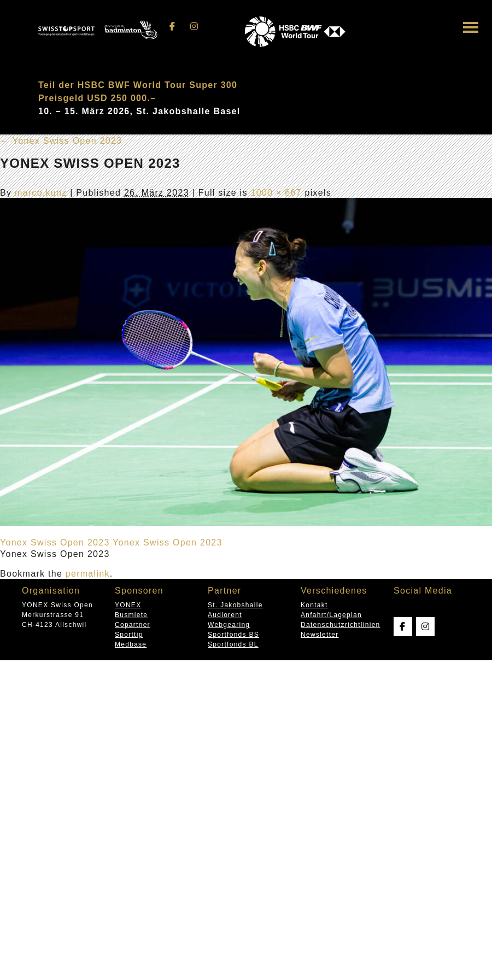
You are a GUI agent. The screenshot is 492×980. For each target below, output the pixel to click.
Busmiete (131, 615)
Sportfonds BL (233, 644)
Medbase (131, 644)
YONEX (128, 605)
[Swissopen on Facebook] (173, 27)
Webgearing (229, 625)
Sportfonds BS (233, 635)
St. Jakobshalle (235, 605)
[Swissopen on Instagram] (194, 27)
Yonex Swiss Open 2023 (61, 141)
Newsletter (320, 635)
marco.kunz (41, 193)
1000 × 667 (276, 193)
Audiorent (225, 615)
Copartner (133, 625)
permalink (88, 574)
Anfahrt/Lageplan (331, 615)
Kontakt (314, 605)
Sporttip (129, 635)
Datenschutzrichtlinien (341, 625)
